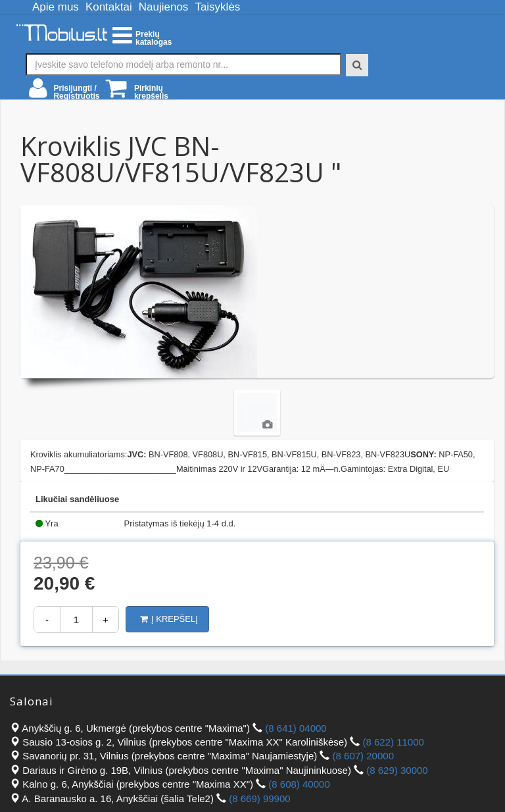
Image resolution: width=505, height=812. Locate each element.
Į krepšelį (169, 619)
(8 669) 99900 (259, 799)
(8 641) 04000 (296, 728)
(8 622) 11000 (393, 742)
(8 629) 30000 (397, 770)
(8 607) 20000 (363, 756)
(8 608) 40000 (299, 784)
